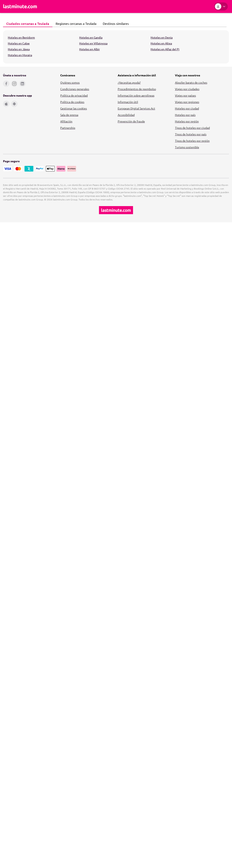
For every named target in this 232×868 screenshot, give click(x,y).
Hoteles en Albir (89, 49)
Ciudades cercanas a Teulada (27, 23)
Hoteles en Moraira (20, 55)
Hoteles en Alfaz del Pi (165, 49)
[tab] (28, 24)
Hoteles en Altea (161, 43)
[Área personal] (221, 6)
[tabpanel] (116, 47)
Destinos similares (115, 23)
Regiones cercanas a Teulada (75, 23)
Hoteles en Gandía (91, 37)
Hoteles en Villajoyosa (93, 43)
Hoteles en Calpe (19, 43)
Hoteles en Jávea (19, 49)
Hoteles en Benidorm (21, 37)
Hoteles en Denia (162, 37)
